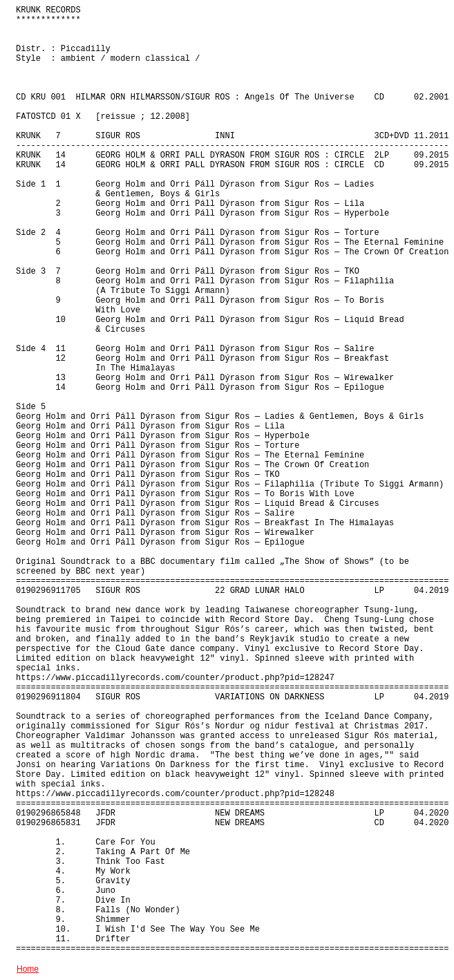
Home (28, 969)
